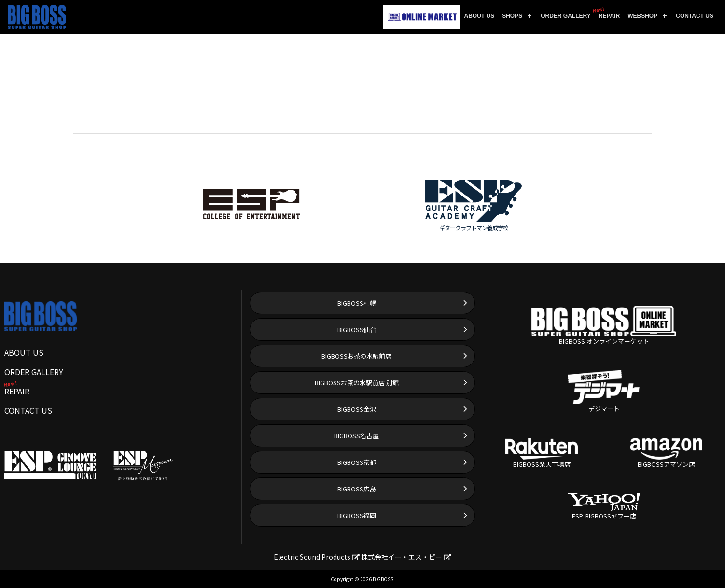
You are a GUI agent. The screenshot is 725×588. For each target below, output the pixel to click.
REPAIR (607, 13)
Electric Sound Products (317, 557)
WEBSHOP (642, 16)
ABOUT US (480, 16)
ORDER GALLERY (566, 16)
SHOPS (512, 16)
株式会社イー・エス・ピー (406, 557)
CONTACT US (695, 16)
